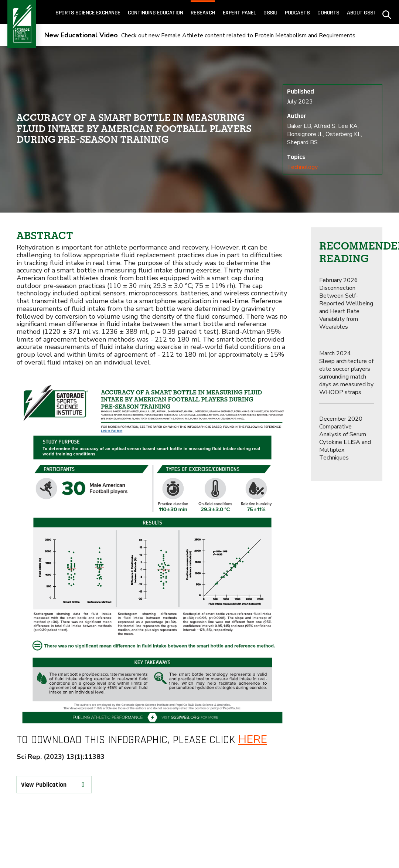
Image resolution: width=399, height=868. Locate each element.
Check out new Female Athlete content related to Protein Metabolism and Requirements (200, 35)
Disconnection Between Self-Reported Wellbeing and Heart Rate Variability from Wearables (346, 304)
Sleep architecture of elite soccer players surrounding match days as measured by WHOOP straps (346, 373)
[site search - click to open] (387, 12)
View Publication (54, 785)
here (253, 740)
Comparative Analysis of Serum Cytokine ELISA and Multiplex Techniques (345, 438)
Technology (302, 167)
